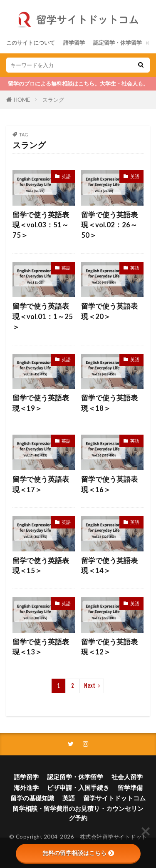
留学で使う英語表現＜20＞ (109, 311)
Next (90, 686)
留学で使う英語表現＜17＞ (41, 484)
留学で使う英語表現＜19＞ (41, 403)
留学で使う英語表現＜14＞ (109, 566)
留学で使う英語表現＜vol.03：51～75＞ (41, 225)
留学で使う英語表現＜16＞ (109, 484)
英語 (66, 176)
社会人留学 (127, 777)
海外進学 (26, 787)
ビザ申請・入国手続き (78, 787)
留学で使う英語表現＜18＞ (109, 403)
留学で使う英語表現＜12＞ (109, 647)
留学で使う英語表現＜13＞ (41, 647)
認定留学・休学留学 (118, 43)
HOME (22, 100)
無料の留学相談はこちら (78, 853)
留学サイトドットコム (114, 798)
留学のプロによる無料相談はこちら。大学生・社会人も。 (78, 83)
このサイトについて (31, 43)
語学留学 (74, 43)
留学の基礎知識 (32, 798)
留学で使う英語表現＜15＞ (41, 566)
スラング (53, 100)
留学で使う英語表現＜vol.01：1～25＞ (43, 317)
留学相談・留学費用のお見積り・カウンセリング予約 (78, 813)
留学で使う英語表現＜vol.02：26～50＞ (109, 225)
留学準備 (130, 787)
